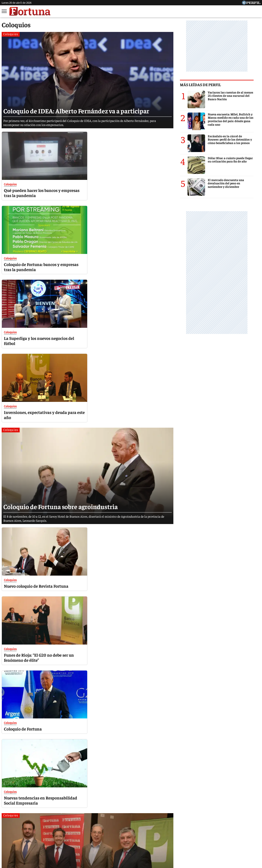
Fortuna (96, 823)
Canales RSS (66, 838)
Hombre (113, 823)
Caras (38, 823)
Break (228, 823)
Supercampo (153, 823)
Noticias (54, 823)
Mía (196, 823)
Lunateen (211, 823)
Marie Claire (75, 823)
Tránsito (199, 838)
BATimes (245, 823)
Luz (184, 823)
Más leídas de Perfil (207, 85)
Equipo (148, 838)
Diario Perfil (19, 823)
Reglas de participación (173, 838)
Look (172, 823)
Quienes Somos (89, 838)
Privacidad (132, 838)
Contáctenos (112, 838)
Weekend (132, 823)
